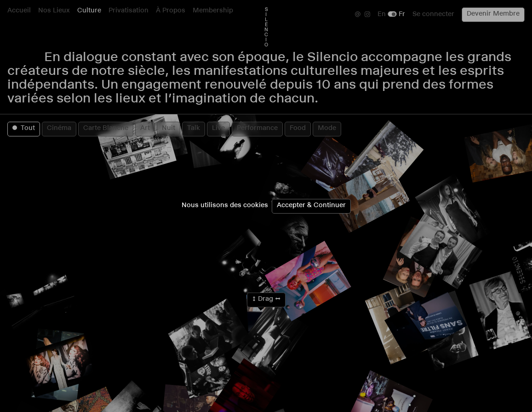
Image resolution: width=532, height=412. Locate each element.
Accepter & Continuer (311, 206)
